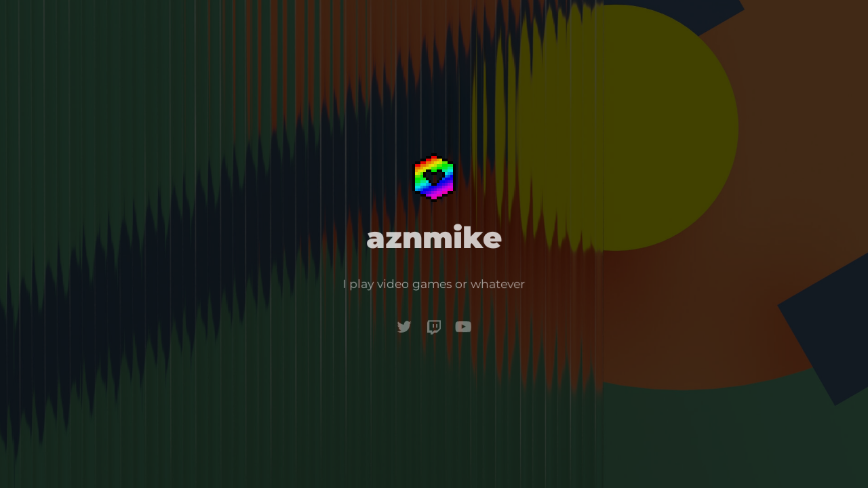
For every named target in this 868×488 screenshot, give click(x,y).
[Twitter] (405, 326)
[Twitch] (434, 327)
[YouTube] (463, 327)
